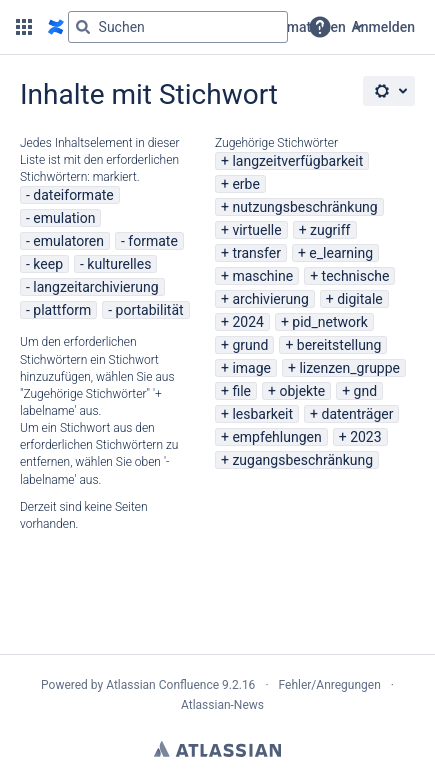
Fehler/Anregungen (330, 685)
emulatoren (68, 241)
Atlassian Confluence (162, 685)
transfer (256, 253)
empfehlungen (276, 437)
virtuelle (256, 230)
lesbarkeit (262, 414)
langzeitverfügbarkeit (297, 161)
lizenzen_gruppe (349, 368)
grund (250, 345)
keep (48, 264)
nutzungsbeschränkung (304, 207)
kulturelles (119, 264)
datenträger (358, 414)
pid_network (330, 322)
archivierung (270, 299)
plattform (62, 310)
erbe (245, 184)
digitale (360, 299)
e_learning (341, 253)
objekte (302, 391)
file (241, 391)
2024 (247, 322)
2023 (365, 437)
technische (356, 276)
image (251, 368)
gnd (366, 391)
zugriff (330, 230)
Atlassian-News (222, 705)
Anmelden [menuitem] (383, 27)
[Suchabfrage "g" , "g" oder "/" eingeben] (178, 27)
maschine (262, 276)
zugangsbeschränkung (302, 460)
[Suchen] (83, 27)
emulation (64, 218)
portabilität (150, 310)
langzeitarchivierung (95, 287)
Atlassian (217, 749)
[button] (24, 27)
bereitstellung (339, 345)
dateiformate (73, 195)
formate (153, 241)
